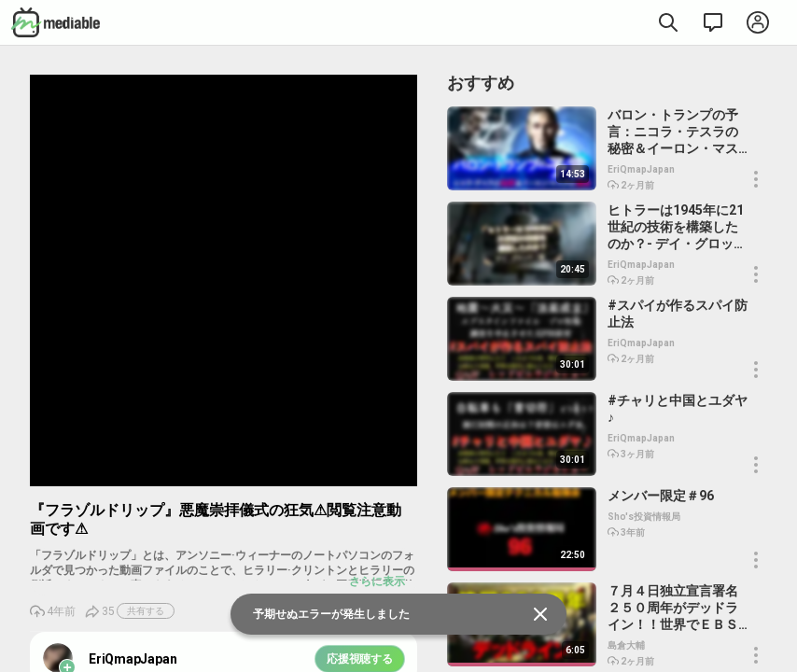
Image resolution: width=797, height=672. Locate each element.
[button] (756, 179)
